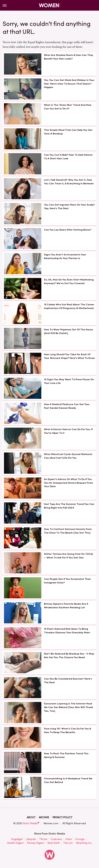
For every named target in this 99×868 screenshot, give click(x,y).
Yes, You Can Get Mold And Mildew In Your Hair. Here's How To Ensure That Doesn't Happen (69, 84)
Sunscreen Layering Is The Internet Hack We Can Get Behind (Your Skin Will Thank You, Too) (69, 707)
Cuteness (56, 839)
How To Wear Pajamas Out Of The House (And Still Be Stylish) (68, 331)
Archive (44, 817)
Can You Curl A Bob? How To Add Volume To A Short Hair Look (68, 157)
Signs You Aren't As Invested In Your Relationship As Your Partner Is (65, 256)
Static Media (30, 823)
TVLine (43, 839)
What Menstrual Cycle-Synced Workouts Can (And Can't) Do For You (68, 456)
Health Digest (15, 843)
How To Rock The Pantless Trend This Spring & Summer (66, 755)
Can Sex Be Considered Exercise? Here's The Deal (68, 681)
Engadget (17, 839)
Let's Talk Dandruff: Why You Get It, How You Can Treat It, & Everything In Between (69, 182)
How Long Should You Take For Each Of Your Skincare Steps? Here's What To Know (69, 356)
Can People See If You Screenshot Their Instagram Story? (67, 581)
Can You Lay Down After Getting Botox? (68, 230)
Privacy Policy (62, 817)
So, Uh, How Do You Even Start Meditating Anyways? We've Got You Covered (69, 281)
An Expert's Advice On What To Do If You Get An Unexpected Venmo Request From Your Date (69, 483)
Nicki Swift (54, 843)
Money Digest (36, 843)
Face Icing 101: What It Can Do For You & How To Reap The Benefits (68, 730)
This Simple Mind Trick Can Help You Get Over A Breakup (68, 132)
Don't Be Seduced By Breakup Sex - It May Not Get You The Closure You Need (69, 656)
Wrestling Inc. (84, 843)
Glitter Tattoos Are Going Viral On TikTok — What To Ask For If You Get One (69, 556)
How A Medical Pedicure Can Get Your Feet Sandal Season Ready (67, 406)
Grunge (80, 839)
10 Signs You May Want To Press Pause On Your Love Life (69, 381)
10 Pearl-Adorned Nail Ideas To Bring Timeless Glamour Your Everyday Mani (67, 631)
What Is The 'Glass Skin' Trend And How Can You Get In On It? (68, 107)
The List (68, 843)
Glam (69, 839)
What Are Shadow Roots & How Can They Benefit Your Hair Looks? (69, 57)
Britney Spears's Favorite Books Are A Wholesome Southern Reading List (66, 606)
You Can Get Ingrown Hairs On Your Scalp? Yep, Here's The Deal (69, 207)
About (31, 817)
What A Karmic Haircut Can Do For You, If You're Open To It (68, 431)
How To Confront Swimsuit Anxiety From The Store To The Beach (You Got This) (68, 531)
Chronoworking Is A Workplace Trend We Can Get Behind (68, 780)
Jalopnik (31, 839)
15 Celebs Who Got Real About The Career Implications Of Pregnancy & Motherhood (69, 306)
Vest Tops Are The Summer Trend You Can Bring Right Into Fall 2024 (69, 506)
